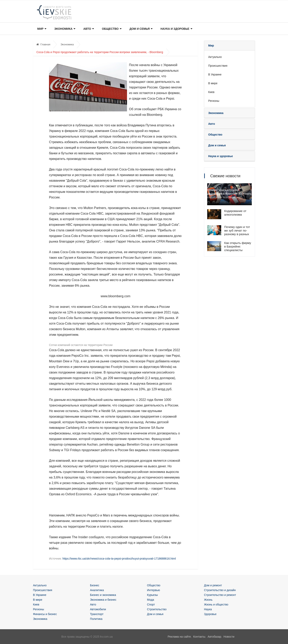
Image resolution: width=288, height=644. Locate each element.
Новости (229, 637)
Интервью (153, 590)
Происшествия (218, 66)
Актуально (215, 57)
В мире (213, 83)
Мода (150, 600)
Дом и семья (140, 29)
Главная (43, 44)
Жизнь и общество (216, 604)
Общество (111, 29)
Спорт (151, 604)
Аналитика (97, 590)
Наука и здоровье (176, 29)
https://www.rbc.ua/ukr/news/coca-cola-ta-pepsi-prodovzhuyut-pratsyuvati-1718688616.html (119, 559)
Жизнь (208, 600)
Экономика (64, 29)
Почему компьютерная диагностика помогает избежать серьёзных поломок (229, 194)
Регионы (214, 101)
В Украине (215, 74)
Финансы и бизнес (45, 614)
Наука (208, 609)
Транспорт (97, 614)
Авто (88, 29)
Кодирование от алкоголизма (235, 213)
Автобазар (214, 637)
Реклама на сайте (179, 637)
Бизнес (95, 585)
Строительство (157, 609)
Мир (41, 29)
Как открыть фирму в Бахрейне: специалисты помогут (238, 248)
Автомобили (98, 609)
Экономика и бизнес (103, 600)
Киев (211, 92)
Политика (96, 619)
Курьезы (152, 595)
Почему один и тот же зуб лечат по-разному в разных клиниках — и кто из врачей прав (237, 234)
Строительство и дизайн (220, 590)
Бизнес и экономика (103, 595)
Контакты (199, 637)
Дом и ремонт (213, 585)
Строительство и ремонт (220, 595)
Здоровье (210, 614)
